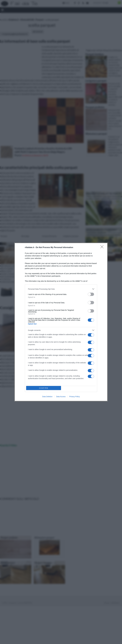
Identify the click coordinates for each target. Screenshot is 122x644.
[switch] (91, 294)
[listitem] (61, 289)
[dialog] (61, 322)
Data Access (61, 397)
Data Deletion (47, 397)
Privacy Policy (75, 397)
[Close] (103, 248)
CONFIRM (44, 388)
